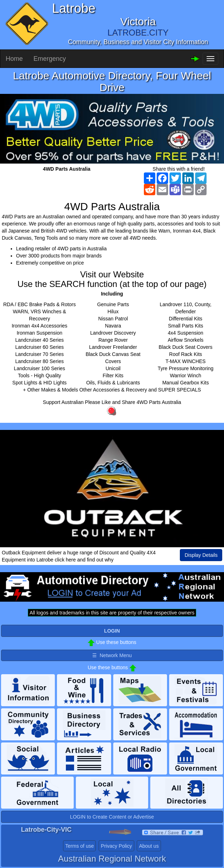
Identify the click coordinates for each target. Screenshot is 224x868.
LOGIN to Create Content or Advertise (112, 817)
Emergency (50, 59)
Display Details (201, 555)
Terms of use (79, 846)
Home (14, 59)
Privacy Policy (116, 846)
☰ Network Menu (112, 655)
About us (149, 846)
